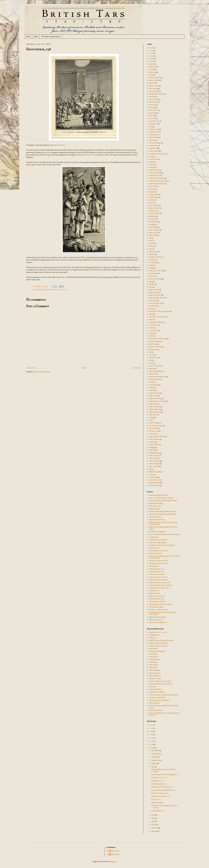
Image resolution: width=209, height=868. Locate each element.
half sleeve (153, 211)
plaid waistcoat (154, 292)
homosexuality (154, 222)
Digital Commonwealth (157, 520)
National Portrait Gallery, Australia (160, 585)
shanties (152, 368)
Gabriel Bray (153, 197)
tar (150, 420)
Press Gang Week (155, 303)
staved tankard (154, 385)
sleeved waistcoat (155, 379)
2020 (151, 728)
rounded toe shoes (155, 347)
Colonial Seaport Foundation (159, 643)
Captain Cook (154, 129)
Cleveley (152, 140)
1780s (151, 59)
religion (152, 333)
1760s (151, 53)
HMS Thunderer (155, 676)
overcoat (152, 276)
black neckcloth (154, 78)
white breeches (154, 456)
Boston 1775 (153, 638)
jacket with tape (154, 230)
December (155, 750)
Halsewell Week (154, 214)
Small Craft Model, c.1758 (159, 793)
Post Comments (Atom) (43, 372)
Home (28, 37)
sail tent (152, 355)
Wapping (152, 447)
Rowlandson (153, 350)
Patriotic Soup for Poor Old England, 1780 (165, 775)
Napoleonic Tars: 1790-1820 (158, 632)
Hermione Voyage (155, 678)
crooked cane (153, 159)
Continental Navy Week (157, 154)
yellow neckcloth (155, 483)
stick (59, 290)
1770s (151, 56)
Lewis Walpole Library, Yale (158, 551)
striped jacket (154, 396)
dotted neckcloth (155, 173)
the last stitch (153, 428)
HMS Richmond (155, 670)
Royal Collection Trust (157, 599)
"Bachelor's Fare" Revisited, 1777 (162, 787)
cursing (151, 165)
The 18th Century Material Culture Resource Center (164, 707)
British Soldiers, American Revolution (161, 640)
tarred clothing (154, 423)
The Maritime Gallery (156, 607)
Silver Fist (152, 374)
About (36, 37)
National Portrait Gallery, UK (159, 588)
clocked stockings (155, 143)
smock (151, 382)
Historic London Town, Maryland (160, 681)
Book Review (154, 110)
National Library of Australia (158, 580)
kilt (150, 238)
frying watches (154, 194)
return (151, 336)
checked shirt (153, 137)
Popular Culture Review (157, 298)
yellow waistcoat (154, 485)
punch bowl (153, 306)
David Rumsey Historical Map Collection (163, 514)
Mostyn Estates (154, 566)
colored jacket (154, 151)
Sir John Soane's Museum (157, 602)
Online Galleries (155, 593)
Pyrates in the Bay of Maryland (159, 311)
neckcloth (152, 260)
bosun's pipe (153, 113)
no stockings (153, 262)
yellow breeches (154, 480)
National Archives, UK (157, 569)
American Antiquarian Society (159, 495)
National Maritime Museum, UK (160, 583)
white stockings (154, 464)
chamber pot (153, 135)
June (153, 815)
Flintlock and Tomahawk (157, 651)
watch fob (152, 450)
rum (150, 352)
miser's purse (153, 252)
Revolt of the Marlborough (158, 339)
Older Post (137, 368)
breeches (152, 118)
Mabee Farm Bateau (156, 689)
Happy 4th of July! (157, 803)
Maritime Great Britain (157, 692)
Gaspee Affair (154, 657)
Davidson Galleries (155, 517)
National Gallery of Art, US (158, 577)
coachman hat (153, 146)
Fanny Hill (153, 186)
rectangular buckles (155, 322)
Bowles (151, 116)
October (154, 757)
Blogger (113, 862)
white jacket (153, 458)
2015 (151, 744)
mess (151, 249)
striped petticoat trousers (157, 401)
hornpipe (152, 224)
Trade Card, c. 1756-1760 (159, 778)
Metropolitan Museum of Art (159, 564)
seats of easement (155, 366)
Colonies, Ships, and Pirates (158, 646)
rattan (151, 320)
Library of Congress (156, 553)
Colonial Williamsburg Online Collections (163, 512)
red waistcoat (153, 330)
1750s (33, 290)
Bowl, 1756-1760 (156, 800)
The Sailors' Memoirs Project (51, 37)
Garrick (152, 200)
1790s (151, 61)
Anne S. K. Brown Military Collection (161, 498)
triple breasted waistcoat (157, 436)
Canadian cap (153, 124)
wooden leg (153, 477)
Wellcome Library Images (158, 617)
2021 (151, 725)
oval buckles (153, 273)
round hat (39, 290)
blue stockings (154, 99)
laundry (152, 244)
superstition (153, 415)
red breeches (153, 325)
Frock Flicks (153, 654)
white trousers (154, 466)
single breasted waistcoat (50, 290)
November (155, 754)
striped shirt (153, 404)
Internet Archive (155, 548)
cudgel (151, 162)
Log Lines (153, 687)
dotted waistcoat (155, 176)
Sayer (151, 363)
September (155, 760)
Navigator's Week (155, 257)
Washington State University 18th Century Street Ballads (163, 613)
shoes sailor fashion (155, 371)
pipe (151, 282)
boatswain (152, 105)
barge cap (152, 72)
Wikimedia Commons (156, 620)
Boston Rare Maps (155, 506)
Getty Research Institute (157, 532)
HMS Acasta (153, 662)
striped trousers (154, 409)
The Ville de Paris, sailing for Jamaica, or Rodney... (164, 807)
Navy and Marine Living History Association (164, 695)
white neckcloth (154, 461)
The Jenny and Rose (156, 426)
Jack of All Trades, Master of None (161, 684)
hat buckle (152, 219)
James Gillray (154, 233)
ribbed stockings (154, 341)
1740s (151, 48)
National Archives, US (156, 572)
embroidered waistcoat (157, 184)
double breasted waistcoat (158, 181)
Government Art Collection (158, 540)
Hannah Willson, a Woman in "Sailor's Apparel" (163, 770)
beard (151, 75)
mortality (152, 254)
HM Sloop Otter (155, 673)
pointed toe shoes (155, 295)
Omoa (151, 268)
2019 (151, 731)
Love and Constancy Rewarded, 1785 (163, 790)
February (155, 828)
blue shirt (152, 97)
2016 (151, 741)
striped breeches (154, 393)
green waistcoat (154, 208)
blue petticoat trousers (156, 94)
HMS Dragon (154, 665)
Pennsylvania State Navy (157, 698)
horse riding (153, 227)
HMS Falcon (153, 668)
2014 (151, 748)
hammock (152, 216)
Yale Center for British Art (158, 622)
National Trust (154, 591)
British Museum (59, 145)
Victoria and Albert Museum (158, 610)
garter (151, 203)
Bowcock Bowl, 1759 (158, 811)
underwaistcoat (154, 445)
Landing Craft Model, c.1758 (160, 796)
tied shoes (152, 434)
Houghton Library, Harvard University (162, 545)
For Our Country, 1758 (158, 784)
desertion (152, 167)
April (153, 821)
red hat (151, 328)
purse (151, 309)
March (154, 825)
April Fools (153, 67)
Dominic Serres (154, 170)
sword (151, 418)
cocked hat (153, 148)
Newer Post (31, 368)
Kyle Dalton (115, 851)
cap (150, 127)
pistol (151, 287)
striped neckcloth (155, 398)
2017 (151, 738)
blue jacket (153, 88)
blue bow (152, 83)
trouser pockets (154, 439)
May (153, 818)
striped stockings (155, 407)
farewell (152, 189)
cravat (151, 156)
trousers (64, 290)
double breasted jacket (157, 178)
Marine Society (91, 155)
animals (151, 64)
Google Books (154, 537)
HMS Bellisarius (154, 660)
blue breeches (154, 86)
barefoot (152, 70)
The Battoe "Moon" (156, 710)
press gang (153, 301)
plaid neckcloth (154, 290)
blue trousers (153, 102)
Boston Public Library (156, 503)
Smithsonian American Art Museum (161, 604)
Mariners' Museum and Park (158, 561)
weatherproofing (155, 453)
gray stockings (154, 205)
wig (150, 469)
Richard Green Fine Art (157, 596)
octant (151, 265)
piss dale (152, 284)
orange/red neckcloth (156, 271)
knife (151, 241)
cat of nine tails (154, 132)
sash (150, 360)
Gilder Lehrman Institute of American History (164, 534)
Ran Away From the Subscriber (159, 700)
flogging (152, 192)
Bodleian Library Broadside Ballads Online (163, 501)
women (151, 475)
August (154, 764)
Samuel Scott (153, 358)
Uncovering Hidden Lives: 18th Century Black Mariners (164, 714)
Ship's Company (154, 703)
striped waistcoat (155, 412)
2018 (151, 735)
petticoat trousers (155, 279)
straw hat (152, 390)
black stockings (154, 80)
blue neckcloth (154, 91)
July (153, 767)
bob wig (152, 108)
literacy (152, 246)
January (154, 831)
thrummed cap (154, 431)
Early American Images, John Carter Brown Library (163, 528)
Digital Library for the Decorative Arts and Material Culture (163, 523)
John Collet (153, 235)
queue (151, 314)
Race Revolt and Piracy (157, 317)
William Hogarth (155, 472)
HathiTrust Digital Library (158, 543)
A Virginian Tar (154, 635)
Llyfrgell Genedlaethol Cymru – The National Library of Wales (164, 557)
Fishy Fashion (154, 649)
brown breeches (154, 121)
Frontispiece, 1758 (157, 781)
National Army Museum (157, 574)
